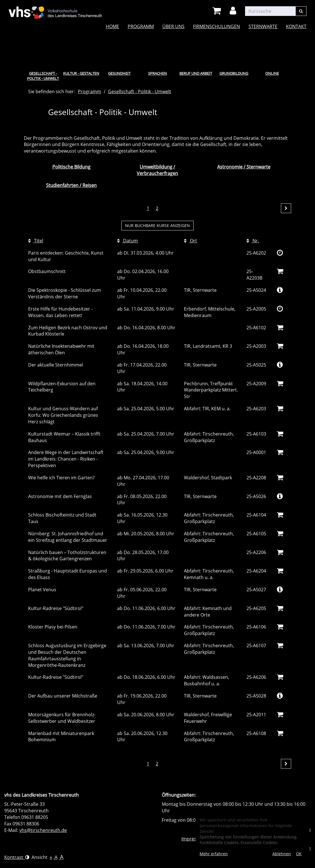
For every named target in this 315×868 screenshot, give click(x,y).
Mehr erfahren (214, 854)
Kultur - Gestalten (81, 73)
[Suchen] (301, 11)
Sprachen (157, 73)
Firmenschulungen (216, 26)
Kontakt (296, 26)
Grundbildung (234, 73)
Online (272, 73)
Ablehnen (282, 854)
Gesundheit (119, 73)
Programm (141, 26)
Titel (36, 241)
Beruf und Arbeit (196, 73)
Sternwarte (263, 26)
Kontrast (17, 857)
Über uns (173, 26)
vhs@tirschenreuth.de (43, 830)
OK (299, 854)
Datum (128, 241)
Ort (190, 241)
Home (112, 26)
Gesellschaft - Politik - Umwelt (43, 76)
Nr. (253, 241)
